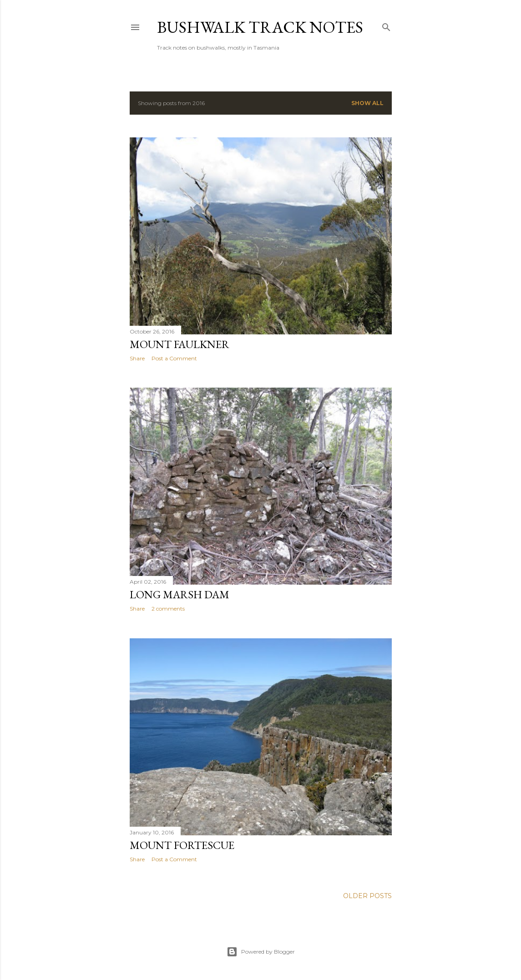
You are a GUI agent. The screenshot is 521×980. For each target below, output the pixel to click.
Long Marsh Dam (180, 594)
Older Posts (367, 896)
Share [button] (137, 358)
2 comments (168, 609)
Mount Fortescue (182, 845)
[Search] (386, 25)
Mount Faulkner (180, 344)
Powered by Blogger (261, 952)
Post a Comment (174, 358)
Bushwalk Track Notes (260, 27)
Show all (367, 103)
